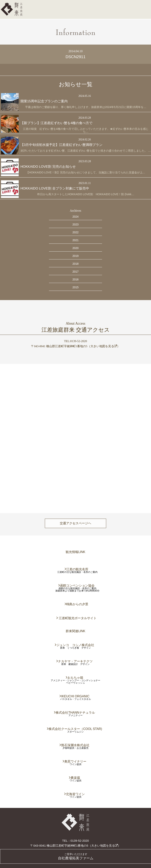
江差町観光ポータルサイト (77, 618)
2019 (75, 256)
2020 (75, 248)
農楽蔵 (75, 778)
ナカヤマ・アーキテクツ (75, 661)
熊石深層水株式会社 (75, 745)
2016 (75, 279)
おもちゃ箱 (75, 678)
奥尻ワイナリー (75, 761)
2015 (75, 287)
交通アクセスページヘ (75, 523)
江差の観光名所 (77, 569)
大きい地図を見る (104, 346)
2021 (75, 240)
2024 (75, 217)
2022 (75, 232)
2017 (75, 272)
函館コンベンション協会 (77, 586)
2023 (75, 224)
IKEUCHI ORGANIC (75, 696)
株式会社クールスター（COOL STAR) (75, 729)
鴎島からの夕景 (77, 604)
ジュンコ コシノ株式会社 (75, 645)
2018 (75, 264)
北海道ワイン (75, 794)
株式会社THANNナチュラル (75, 713)
